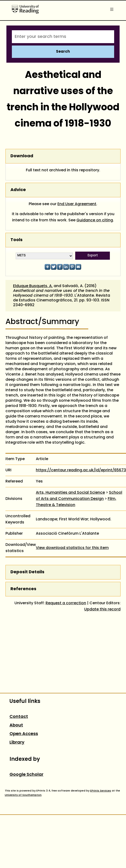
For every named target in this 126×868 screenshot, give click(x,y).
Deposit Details (27, 572)
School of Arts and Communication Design (79, 496)
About (16, 725)
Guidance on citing (95, 220)
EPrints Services (101, 791)
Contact (19, 717)
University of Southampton (23, 795)
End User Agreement (77, 204)
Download (22, 156)
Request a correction (66, 603)
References (23, 589)
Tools (16, 240)
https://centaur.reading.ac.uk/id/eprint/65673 (81, 470)
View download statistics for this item (72, 548)
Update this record (102, 609)
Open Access (24, 734)
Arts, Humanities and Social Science (70, 493)
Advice (18, 190)
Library (17, 743)
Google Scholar (26, 775)
